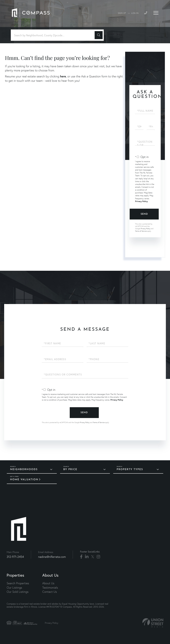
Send (144, 214)
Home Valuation (24, 480)
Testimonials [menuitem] (50, 588)
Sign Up (122, 13)
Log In (135, 13)
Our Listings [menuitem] (14, 588)
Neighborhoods (24, 470)
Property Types (130, 470)
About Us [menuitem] (48, 583)
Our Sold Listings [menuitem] (18, 592)
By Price (70, 470)
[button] (99, 35)
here (63, 76)
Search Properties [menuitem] (18, 583)
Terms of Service (141, 231)
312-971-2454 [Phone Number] (15, 557)
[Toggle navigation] (156, 13)
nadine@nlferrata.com (52, 557)
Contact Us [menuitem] (50, 592)
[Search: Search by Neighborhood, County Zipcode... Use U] (54, 35)
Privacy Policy (141, 201)
